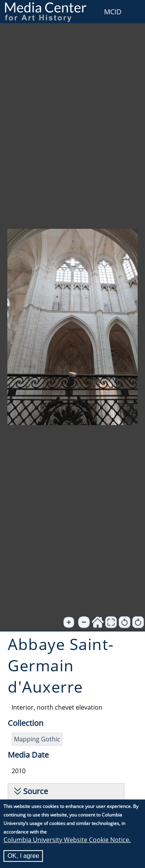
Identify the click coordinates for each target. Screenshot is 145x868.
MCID (113, 12)
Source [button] (36, 791)
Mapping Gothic (37, 739)
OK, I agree (23, 856)
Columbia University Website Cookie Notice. (67, 840)
